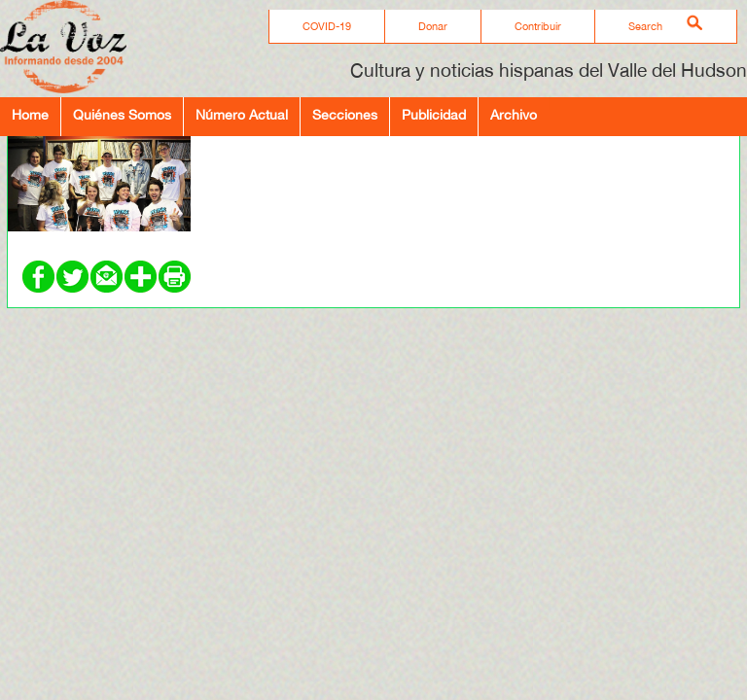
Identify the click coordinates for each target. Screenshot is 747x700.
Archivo (514, 114)
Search (645, 26)
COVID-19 (327, 26)
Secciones (345, 114)
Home (30, 114)
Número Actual (242, 114)
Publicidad (434, 114)
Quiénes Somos (122, 114)
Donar (433, 26)
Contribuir (538, 26)
